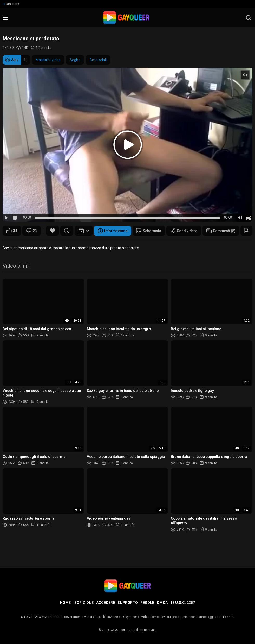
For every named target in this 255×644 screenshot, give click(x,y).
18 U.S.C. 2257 (183, 603)
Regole (147, 603)
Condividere (94, 244)
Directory (11, 4)
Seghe (75, 60)
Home (65, 603)
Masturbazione (48, 60)
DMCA (162, 603)
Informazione (21, 244)
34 (12, 231)
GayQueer (118, 630)
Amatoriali (98, 60)
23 (32, 231)
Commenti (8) (131, 244)
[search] (249, 18)
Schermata (58, 244)
